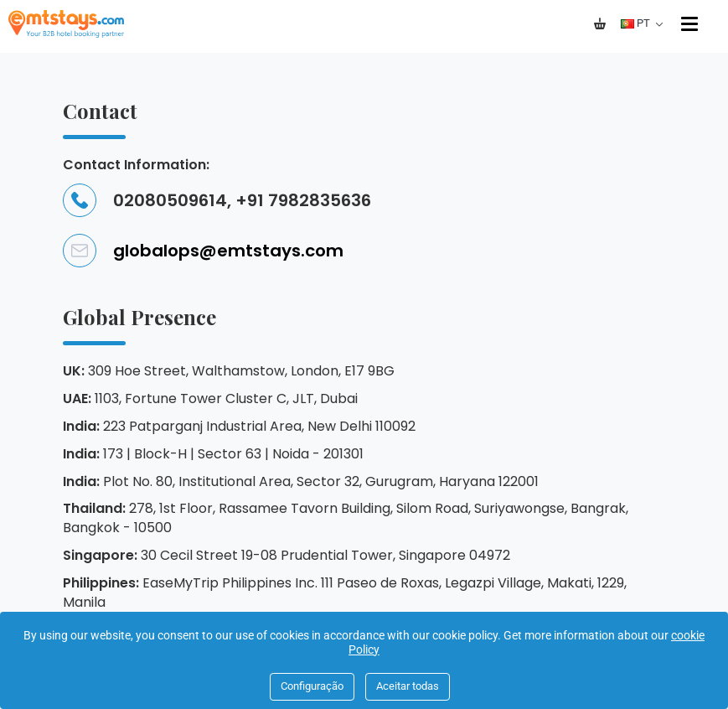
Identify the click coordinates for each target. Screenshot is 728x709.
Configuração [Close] (312, 686)
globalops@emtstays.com (203, 251)
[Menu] (692, 24)
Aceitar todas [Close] (408, 686)
